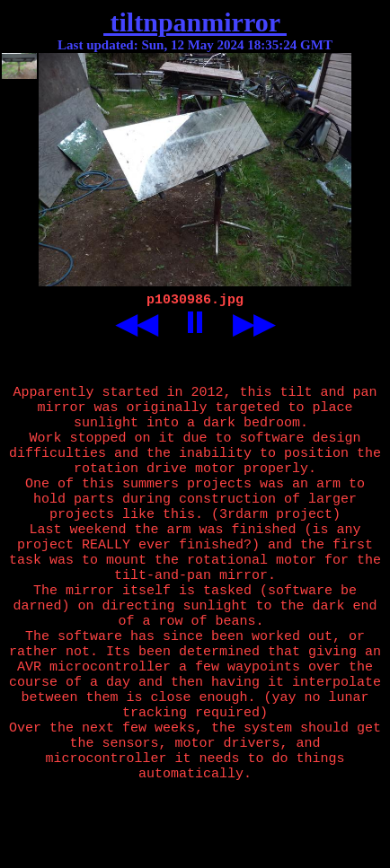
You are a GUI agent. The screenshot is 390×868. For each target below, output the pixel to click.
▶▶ (253, 326)
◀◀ (137, 326)
